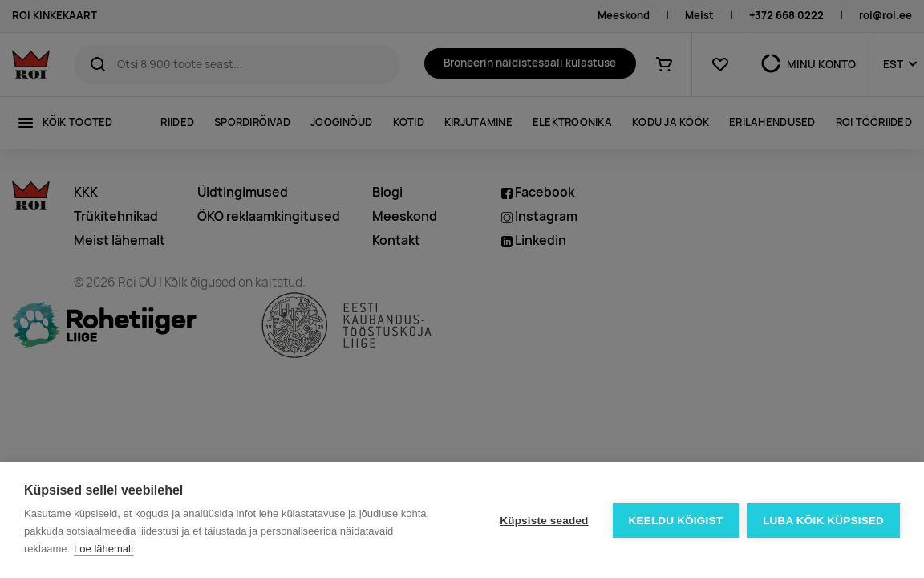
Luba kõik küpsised (823, 521)
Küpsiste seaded (544, 521)
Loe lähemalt (103, 549)
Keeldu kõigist (676, 521)
